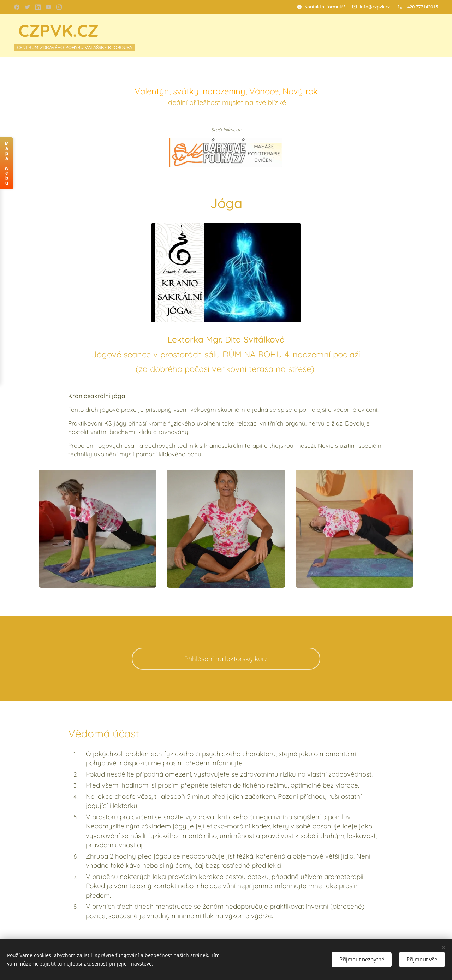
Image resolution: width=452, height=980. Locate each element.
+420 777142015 (421, 7)
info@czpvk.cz (375, 7)
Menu (430, 36)
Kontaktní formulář (325, 7)
